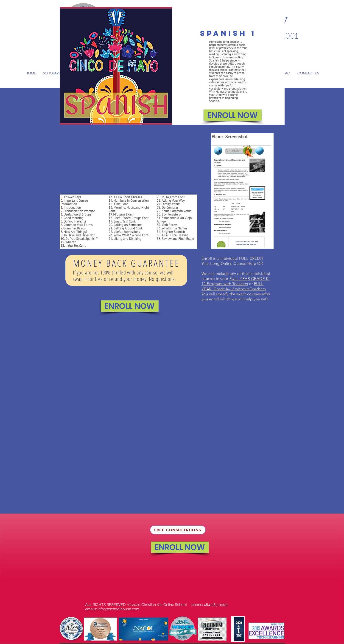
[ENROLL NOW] (233, 115)
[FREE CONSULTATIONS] (178, 530)
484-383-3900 (216, 605)
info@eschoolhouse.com (119, 609)
